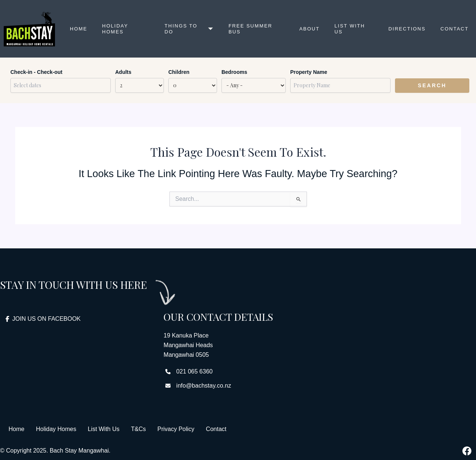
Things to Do (189, 29)
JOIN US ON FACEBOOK (43, 319)
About (309, 29)
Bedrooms (234, 72)
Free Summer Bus (250, 29)
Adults (123, 72)
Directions (407, 29)
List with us (350, 29)
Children (179, 72)
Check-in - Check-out (36, 72)
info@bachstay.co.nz (204, 386)
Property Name (309, 72)
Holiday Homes (115, 29)
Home (79, 29)
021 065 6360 (194, 371)
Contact (454, 29)
